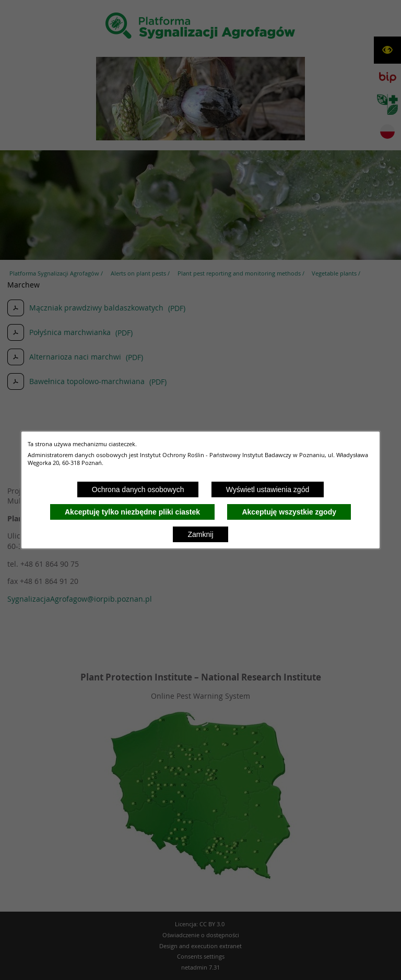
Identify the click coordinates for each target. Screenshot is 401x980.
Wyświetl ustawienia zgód (268, 489)
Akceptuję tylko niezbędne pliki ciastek (132, 512)
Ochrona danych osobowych (138, 489)
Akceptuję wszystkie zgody (289, 512)
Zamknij (200, 534)
